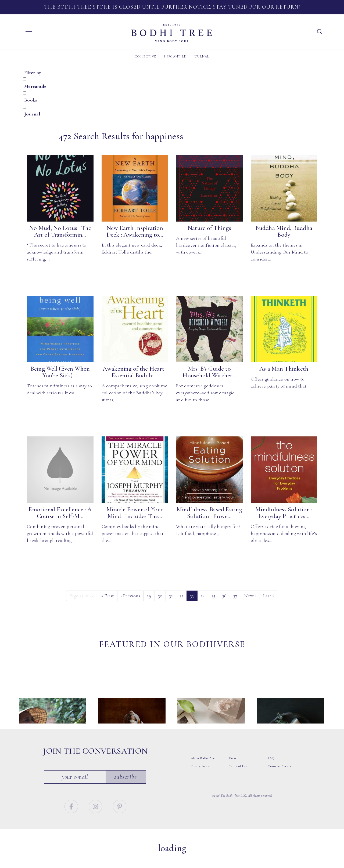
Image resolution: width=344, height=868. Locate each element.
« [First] (108, 596)
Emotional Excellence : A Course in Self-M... (60, 513)
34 (203, 596)
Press (233, 772)
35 (214, 596)
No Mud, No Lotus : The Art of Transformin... (60, 231)
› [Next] (250, 596)
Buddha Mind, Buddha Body (284, 231)
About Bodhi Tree (203, 772)
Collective (146, 56)
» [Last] (269, 596)
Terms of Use (238, 780)
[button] (320, 31)
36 (225, 596)
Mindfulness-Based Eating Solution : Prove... (209, 513)
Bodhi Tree (172, 33)
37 (235, 596)
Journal (201, 56)
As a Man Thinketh (284, 369)
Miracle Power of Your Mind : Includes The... (135, 513)
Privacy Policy (200, 780)
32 (182, 596)
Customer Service (280, 780)
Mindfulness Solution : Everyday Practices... (284, 513)
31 (171, 596)
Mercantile (175, 56)
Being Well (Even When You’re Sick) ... (60, 372)
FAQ (271, 772)
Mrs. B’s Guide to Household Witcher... (209, 372)
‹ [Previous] (130, 596)
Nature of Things (209, 228)
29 (149, 596)
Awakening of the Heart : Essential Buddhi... (135, 372)
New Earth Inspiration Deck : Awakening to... (135, 231)
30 (160, 596)
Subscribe (126, 791)
